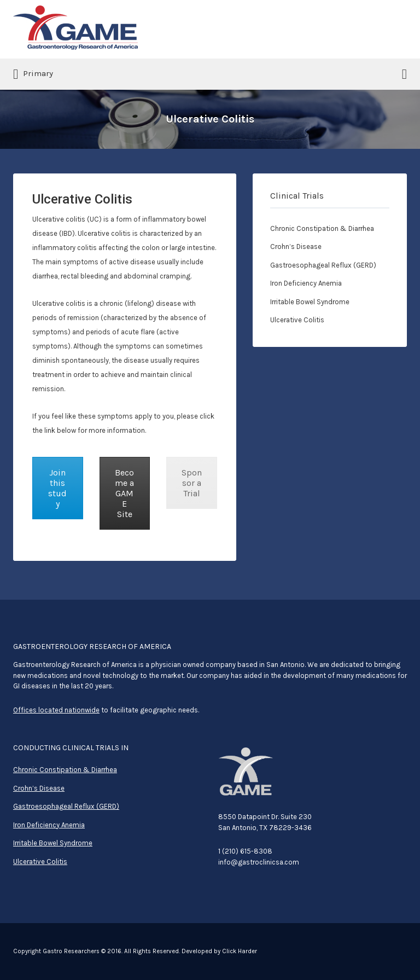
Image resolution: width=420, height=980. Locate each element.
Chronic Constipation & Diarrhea (322, 228)
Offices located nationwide (56, 710)
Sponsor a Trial (192, 483)
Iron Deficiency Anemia (306, 283)
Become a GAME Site (124, 493)
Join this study (57, 488)
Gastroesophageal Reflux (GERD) (323, 265)
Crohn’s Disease (296, 247)
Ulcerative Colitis (297, 320)
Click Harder (240, 951)
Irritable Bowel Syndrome (310, 302)
